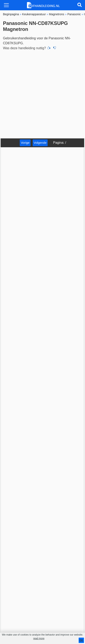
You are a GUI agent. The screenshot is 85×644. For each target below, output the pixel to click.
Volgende (40, 143)
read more (39, 638)
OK (81, 640)
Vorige (25, 143)
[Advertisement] (42, 94)
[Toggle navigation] (6, 5)
